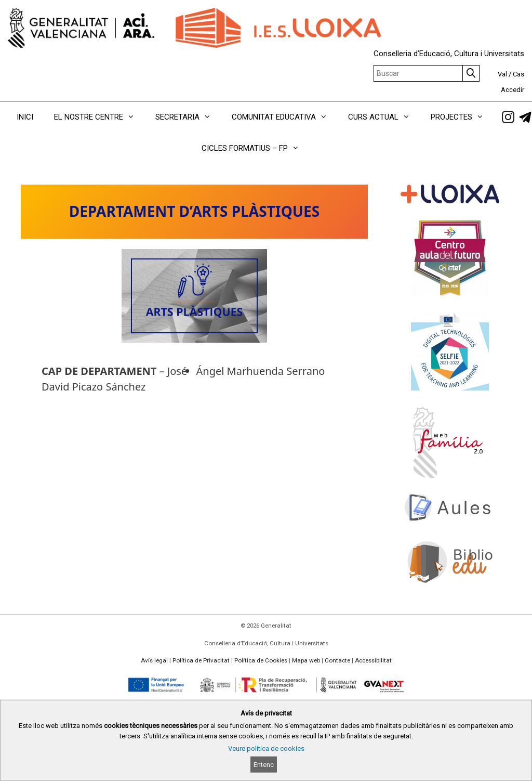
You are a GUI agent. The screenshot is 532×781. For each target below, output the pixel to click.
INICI (25, 117)
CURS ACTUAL (384, 117)
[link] (508, 117)
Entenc (264, 765)
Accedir (513, 90)
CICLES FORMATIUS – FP (256, 148)
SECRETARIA (188, 117)
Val (502, 74)
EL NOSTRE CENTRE (99, 117)
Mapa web (306, 660)
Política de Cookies (261, 660)
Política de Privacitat (201, 660)
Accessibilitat (373, 660)
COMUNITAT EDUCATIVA (285, 117)
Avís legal (154, 660)
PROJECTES (462, 117)
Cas (518, 74)
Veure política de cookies (266, 749)
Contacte (337, 660)
